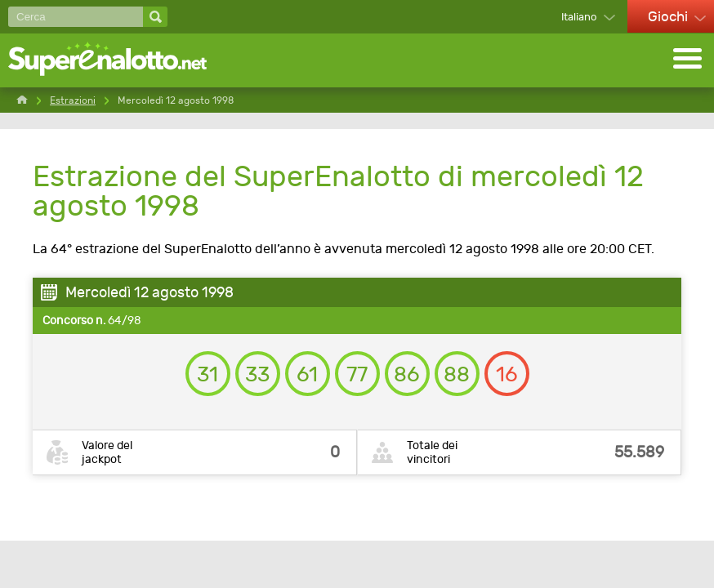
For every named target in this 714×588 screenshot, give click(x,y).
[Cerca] (76, 17)
